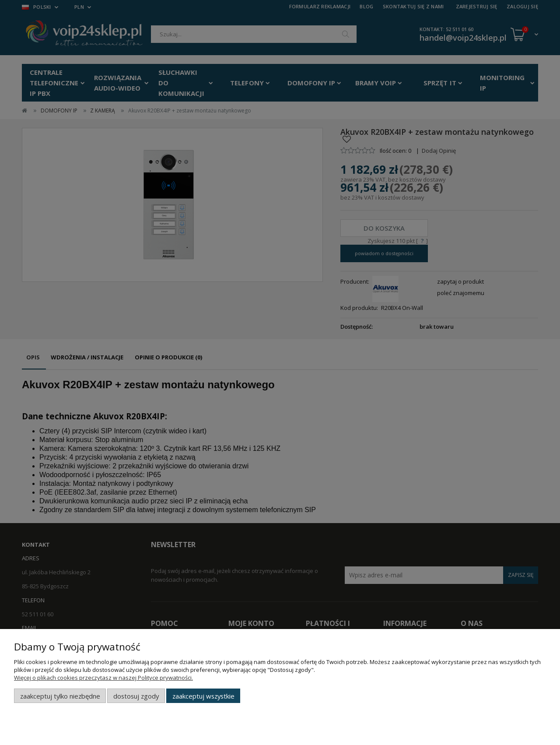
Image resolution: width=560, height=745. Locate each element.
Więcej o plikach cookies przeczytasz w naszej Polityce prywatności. (103, 678)
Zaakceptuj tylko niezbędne (60, 696)
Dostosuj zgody (136, 696)
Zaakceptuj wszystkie (203, 696)
